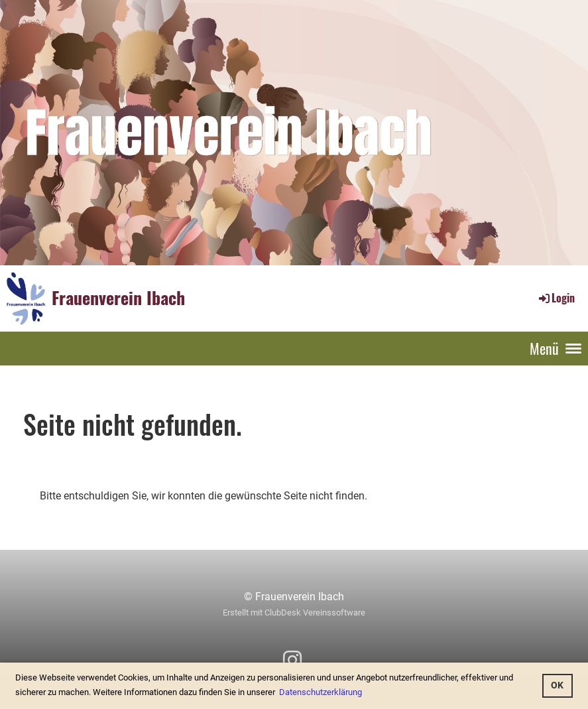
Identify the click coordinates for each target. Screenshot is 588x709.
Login (556, 298)
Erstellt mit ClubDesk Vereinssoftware (294, 612)
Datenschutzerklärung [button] (321, 692)
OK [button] (557, 685)
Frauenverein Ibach (118, 298)
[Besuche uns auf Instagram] (292, 661)
